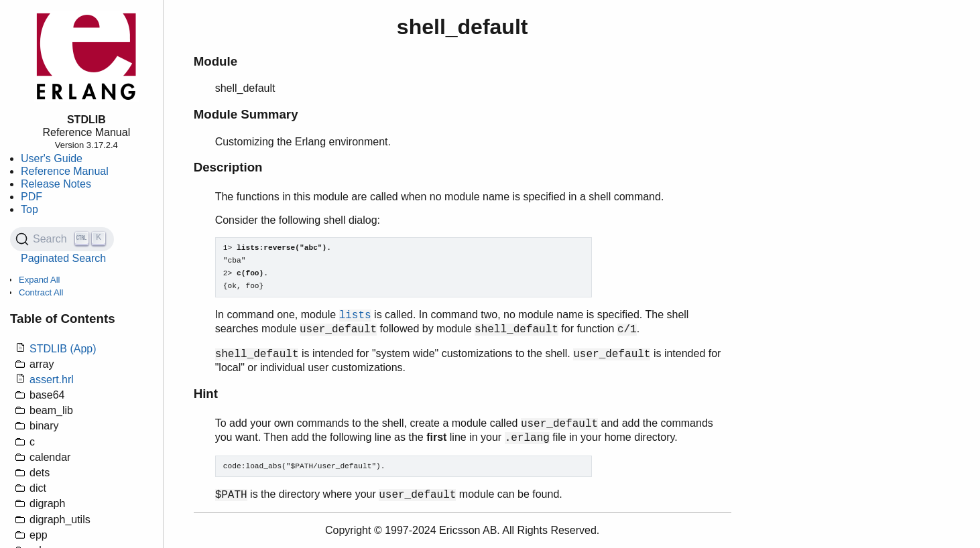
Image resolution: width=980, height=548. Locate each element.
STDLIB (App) (63, 349)
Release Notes (56, 184)
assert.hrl (52, 380)
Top (29, 209)
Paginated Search (63, 258)
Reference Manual (65, 171)
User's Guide (52, 158)
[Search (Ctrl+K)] (62, 239)
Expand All (39, 280)
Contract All (41, 292)
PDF (32, 197)
